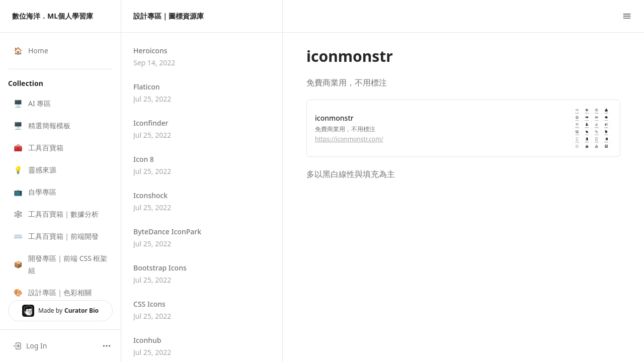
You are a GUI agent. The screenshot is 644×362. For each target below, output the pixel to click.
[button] (60, 104)
